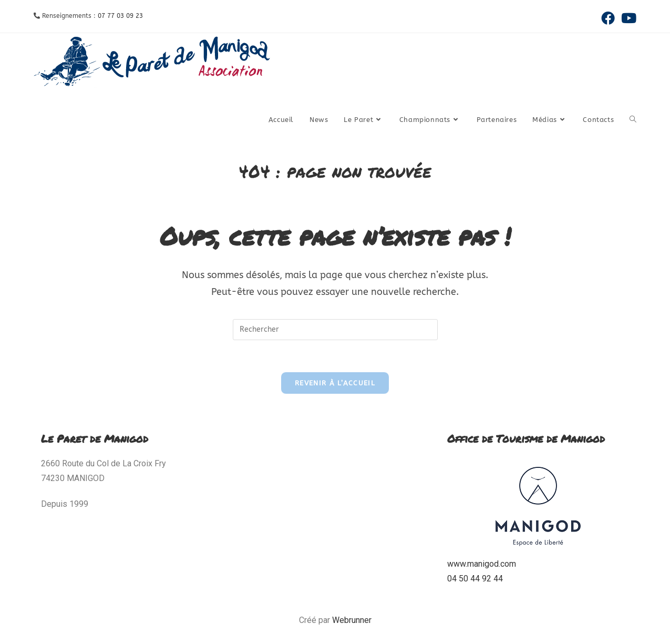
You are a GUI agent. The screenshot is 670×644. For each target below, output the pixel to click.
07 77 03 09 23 (120, 16)
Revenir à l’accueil (335, 383)
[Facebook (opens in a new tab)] (608, 18)
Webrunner (352, 620)
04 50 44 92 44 (475, 579)
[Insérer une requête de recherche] (335, 330)
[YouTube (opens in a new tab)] (627, 18)
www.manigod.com (482, 564)
